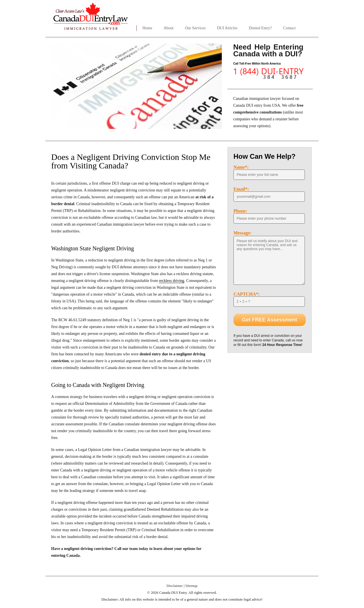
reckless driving (172, 281)
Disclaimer (175, 586)
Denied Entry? (260, 28)
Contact (289, 28)
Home (147, 28)
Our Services (195, 28)
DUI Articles (227, 28)
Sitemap (192, 586)
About (168, 28)
